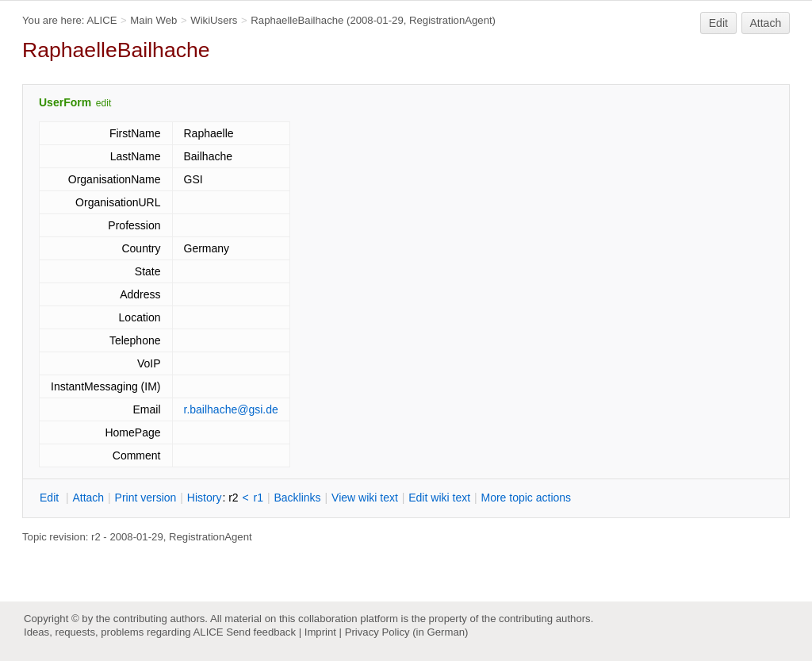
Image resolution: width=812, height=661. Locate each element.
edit (103, 103)
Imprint (320, 632)
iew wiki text (365, 498)
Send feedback (261, 632)
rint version (146, 498)
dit (51, 498)
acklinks (297, 498)
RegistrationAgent (451, 20)
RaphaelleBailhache (297, 20)
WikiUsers (214, 20)
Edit (718, 23)
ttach (88, 498)
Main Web (153, 20)
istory (205, 498)
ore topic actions (526, 498)
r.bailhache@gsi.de (231, 409)
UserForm (65, 102)
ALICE (101, 20)
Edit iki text (439, 498)
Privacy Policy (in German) (407, 632)
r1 (259, 498)
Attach (766, 23)
